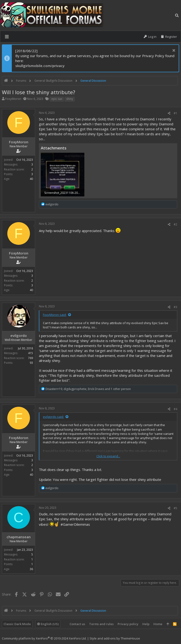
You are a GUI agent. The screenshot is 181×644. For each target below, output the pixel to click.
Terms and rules (101, 624)
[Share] (169, 113)
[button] (7, 37)
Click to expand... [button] (108, 456)
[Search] (177, 15)
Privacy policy (128, 624)
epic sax (57, 99)
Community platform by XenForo (44, 638)
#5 (175, 508)
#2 (175, 224)
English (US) (48, 624)
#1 (175, 113)
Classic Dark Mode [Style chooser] (17, 624)
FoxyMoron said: (55, 315)
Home (158, 624)
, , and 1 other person (88, 389)
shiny (70, 99)
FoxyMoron (13, 99)
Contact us (77, 624)
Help (146, 624)
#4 (175, 409)
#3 (175, 307)
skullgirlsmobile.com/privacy (40, 66)
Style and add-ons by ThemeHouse (115, 638)
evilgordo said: (53, 417)
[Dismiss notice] (173, 51)
